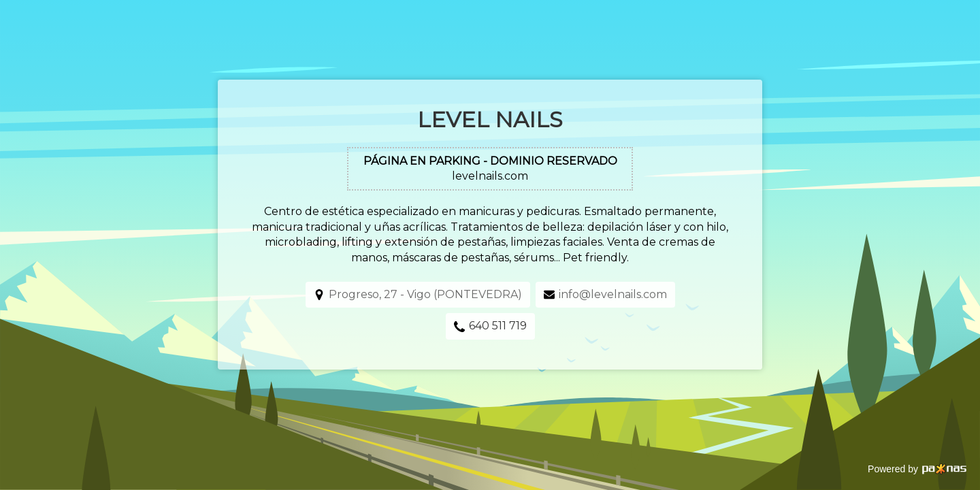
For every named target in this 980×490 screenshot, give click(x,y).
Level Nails (490, 119)
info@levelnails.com (613, 294)
